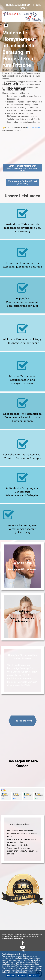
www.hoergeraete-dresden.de (13, 938)
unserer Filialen (34, 102)
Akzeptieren (33, 975)
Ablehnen (11, 975)
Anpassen (22, 975)
